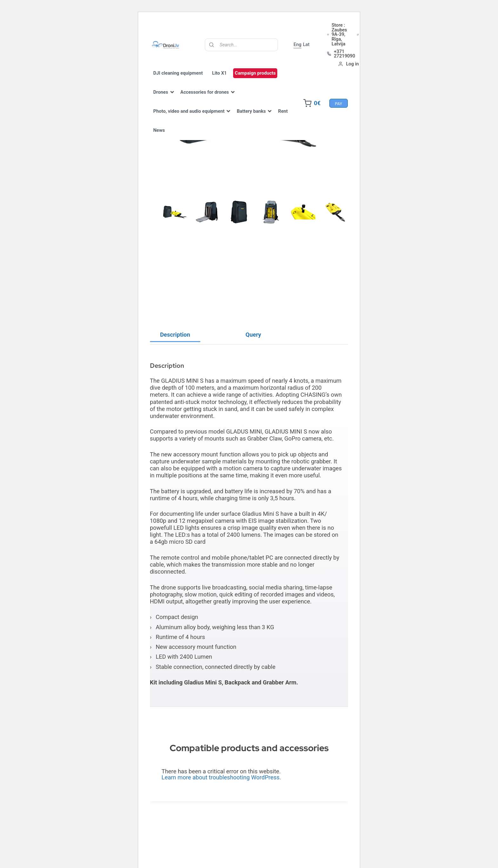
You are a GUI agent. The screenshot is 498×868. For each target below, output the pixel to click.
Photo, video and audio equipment (197, 118)
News (186, 137)
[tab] (175, 348)
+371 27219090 (383, 54)
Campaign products (263, 79)
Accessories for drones (213, 98)
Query (253, 348)
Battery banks (260, 118)
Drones (169, 98)
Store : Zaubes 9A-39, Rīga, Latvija (385, 35)
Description (175, 348)
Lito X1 (228, 79)
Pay (330, 110)
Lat (349, 45)
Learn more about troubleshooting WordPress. (221, 791)
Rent (167, 137)
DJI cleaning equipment (186, 79)
